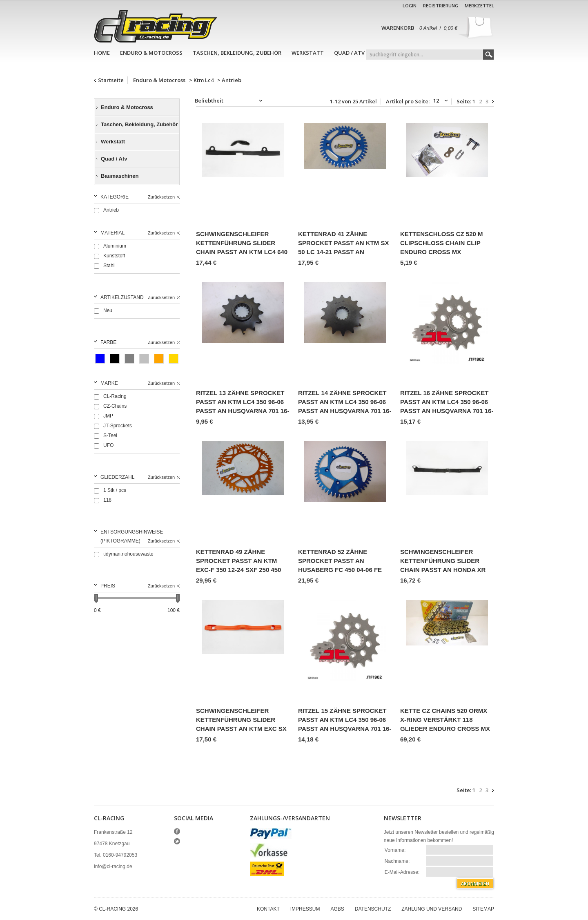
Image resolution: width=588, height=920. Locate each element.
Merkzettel (479, 6)
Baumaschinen (120, 176)
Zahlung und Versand (432, 909)
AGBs (337, 909)
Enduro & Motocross (151, 53)
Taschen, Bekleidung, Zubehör (237, 53)
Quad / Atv (349, 53)
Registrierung (441, 6)
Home (102, 53)
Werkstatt (308, 53)
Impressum (305, 909)
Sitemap (483, 909)
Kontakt (268, 909)
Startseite (111, 80)
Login (410, 6)
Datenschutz (373, 909)
